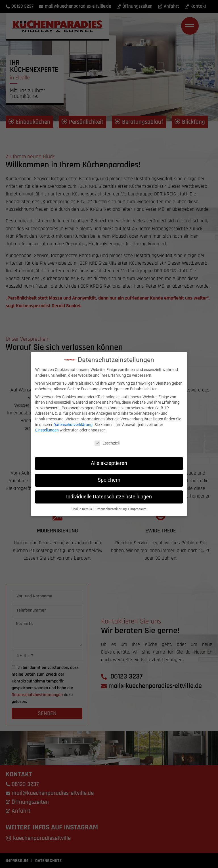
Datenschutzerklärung (73, 422)
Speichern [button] (109, 478)
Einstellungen (47, 428)
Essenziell (107, 441)
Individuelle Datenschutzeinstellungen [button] (109, 494)
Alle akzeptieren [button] (109, 461)
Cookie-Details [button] (82, 507)
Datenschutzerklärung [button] (112, 507)
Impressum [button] (138, 507)
